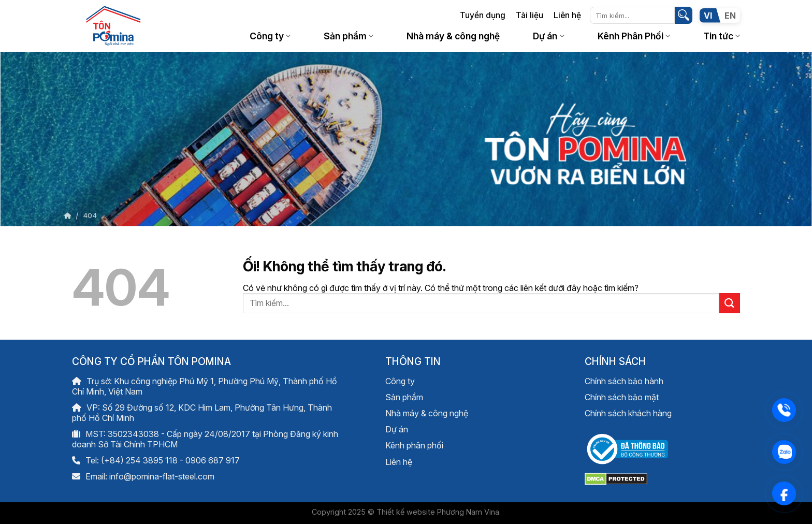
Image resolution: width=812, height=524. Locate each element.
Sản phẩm (349, 36)
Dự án (548, 36)
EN (730, 16)
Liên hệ (567, 15)
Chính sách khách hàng (628, 413)
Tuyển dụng (483, 15)
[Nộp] (684, 16)
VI (708, 16)
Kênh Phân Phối (634, 36)
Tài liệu (530, 15)
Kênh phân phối (414, 445)
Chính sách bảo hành (624, 381)
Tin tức (722, 36)
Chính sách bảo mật (622, 397)
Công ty (270, 36)
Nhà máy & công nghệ (453, 36)
